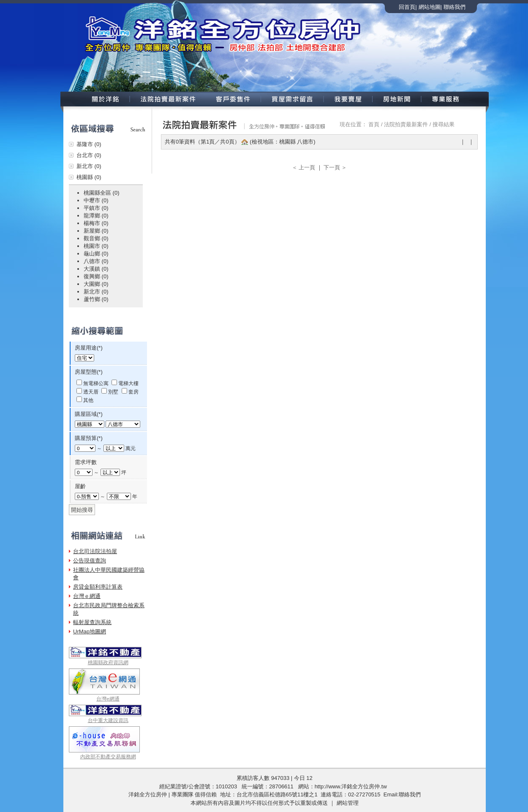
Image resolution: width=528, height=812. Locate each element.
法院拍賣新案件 (167, 99)
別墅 (113, 392)
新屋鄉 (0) (96, 231)
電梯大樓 (128, 383)
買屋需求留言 (293, 99)
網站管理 (348, 803)
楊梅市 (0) (96, 223)
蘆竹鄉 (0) (96, 299)
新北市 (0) (89, 166)
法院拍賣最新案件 (406, 124)
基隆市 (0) (89, 144)
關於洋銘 (95, 99)
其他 (88, 400)
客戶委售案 (233, 99)
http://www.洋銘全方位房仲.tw (351, 786)
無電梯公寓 (96, 383)
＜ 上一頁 (303, 167)
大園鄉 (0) (96, 284)
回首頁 (407, 7)
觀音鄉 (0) (96, 238)
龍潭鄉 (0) (96, 216)
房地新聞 (397, 99)
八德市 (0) (96, 261)
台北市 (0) (89, 155)
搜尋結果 (444, 124)
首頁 (374, 124)
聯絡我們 (455, 7)
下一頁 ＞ (335, 167)
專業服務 (455, 99)
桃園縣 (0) (89, 177)
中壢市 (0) (96, 200)
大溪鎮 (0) (96, 269)
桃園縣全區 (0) (102, 193)
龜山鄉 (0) (96, 254)
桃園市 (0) (96, 246)
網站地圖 (430, 7)
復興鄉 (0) (96, 276)
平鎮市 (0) (96, 208)
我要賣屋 (348, 99)
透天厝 (91, 392)
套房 (133, 392)
